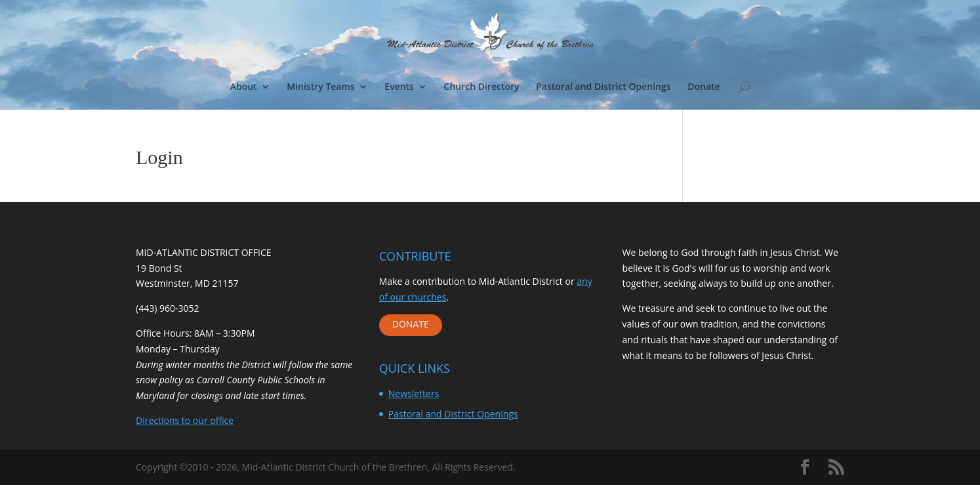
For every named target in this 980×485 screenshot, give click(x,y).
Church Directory (482, 87)
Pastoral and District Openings (603, 87)
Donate (704, 87)
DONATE (411, 324)
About (244, 87)
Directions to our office (185, 420)
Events (399, 87)
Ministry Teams (320, 87)
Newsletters (414, 393)
